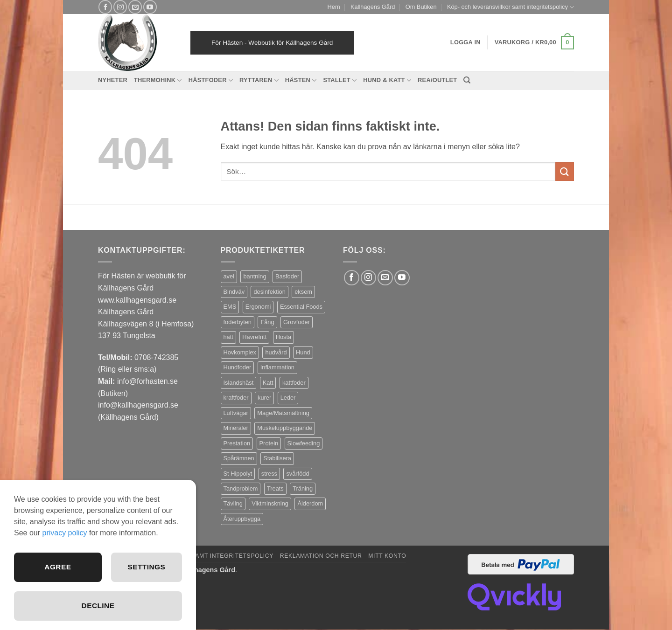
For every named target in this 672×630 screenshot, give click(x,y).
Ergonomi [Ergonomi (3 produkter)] (258, 307)
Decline (98, 606)
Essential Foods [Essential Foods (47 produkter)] (301, 307)
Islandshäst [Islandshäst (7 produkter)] (239, 383)
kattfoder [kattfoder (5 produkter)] (294, 383)
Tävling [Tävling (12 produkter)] (233, 503)
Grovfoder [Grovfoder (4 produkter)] (297, 322)
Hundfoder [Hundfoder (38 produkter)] (238, 367)
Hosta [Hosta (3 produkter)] (283, 337)
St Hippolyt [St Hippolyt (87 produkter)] (238, 474)
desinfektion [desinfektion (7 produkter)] (269, 292)
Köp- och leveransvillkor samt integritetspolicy (511, 7)
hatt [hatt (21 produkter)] (228, 337)
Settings (146, 566)
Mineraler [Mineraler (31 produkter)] (236, 428)
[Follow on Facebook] (105, 7)
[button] (534, 43)
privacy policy (64, 531)
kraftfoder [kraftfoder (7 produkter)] (236, 398)
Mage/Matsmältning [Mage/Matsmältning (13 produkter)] (283, 413)
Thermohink (158, 80)
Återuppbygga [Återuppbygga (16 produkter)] (242, 519)
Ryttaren (259, 80)
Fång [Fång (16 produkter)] (267, 322)
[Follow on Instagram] (120, 7)
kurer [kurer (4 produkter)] (264, 398)
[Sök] (467, 80)
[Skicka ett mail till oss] (135, 7)
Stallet (340, 80)
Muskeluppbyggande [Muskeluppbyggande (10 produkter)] (285, 428)
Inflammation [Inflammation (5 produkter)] (277, 367)
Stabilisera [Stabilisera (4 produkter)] (277, 458)
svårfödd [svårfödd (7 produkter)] (297, 474)
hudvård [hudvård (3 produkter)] (276, 352)
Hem (334, 7)
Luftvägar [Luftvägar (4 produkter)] (236, 413)
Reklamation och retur (321, 556)
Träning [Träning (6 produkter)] (303, 488)
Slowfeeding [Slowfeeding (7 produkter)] (304, 443)
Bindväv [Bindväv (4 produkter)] (234, 292)
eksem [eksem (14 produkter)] (303, 292)
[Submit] (565, 171)
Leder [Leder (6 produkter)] (288, 398)
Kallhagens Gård (373, 7)
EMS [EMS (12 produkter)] (230, 307)
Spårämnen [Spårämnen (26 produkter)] (239, 458)
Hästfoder (211, 80)
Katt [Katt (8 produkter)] (268, 383)
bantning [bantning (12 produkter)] (255, 276)
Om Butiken (421, 7)
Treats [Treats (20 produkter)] (275, 488)
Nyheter (113, 80)
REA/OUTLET (437, 80)
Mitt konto (387, 556)
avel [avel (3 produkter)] (229, 276)
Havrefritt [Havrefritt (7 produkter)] (254, 337)
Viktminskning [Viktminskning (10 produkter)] (270, 503)
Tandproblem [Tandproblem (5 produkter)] (241, 488)
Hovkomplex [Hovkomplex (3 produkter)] (240, 352)
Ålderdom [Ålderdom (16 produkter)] (310, 503)
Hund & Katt (387, 80)
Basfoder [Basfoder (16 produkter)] (287, 276)
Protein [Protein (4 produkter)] (269, 443)
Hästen (301, 80)
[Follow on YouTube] (150, 7)
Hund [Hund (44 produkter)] (303, 352)
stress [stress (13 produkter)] (269, 474)
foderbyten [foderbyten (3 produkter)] (238, 322)
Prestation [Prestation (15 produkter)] (237, 443)
